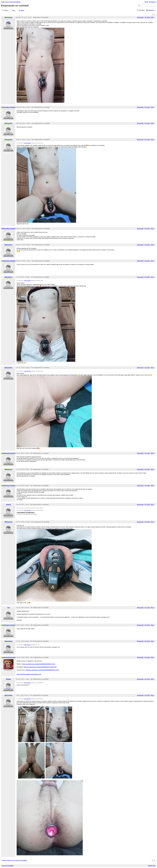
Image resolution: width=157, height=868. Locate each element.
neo (9, 608)
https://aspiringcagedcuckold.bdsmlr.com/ (29, 674)
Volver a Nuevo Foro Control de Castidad (14, 860)
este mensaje (27, 143)
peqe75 (9, 505)
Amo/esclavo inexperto (9, 107)
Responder (140, 17)
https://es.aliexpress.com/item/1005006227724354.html (40, 667)
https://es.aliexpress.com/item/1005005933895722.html (42, 670)
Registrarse (153, 2)
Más (152, 17)
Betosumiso (8, 17)
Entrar (146, 2)
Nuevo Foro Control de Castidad (11, 2)
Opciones (151, 10)
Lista (13, 10)
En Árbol (22, 10)
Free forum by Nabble (8, 866)
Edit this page (152, 866)
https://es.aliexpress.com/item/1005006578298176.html (39, 664)
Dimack (9, 679)
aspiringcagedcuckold (9, 657)
